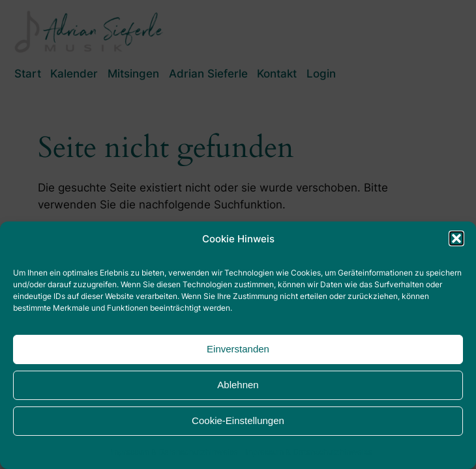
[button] (456, 238)
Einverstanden (238, 349)
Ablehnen (238, 385)
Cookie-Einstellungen (238, 420)
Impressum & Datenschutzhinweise (174, 452)
